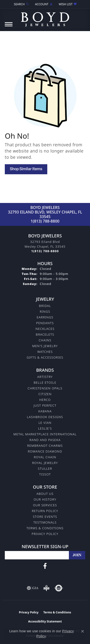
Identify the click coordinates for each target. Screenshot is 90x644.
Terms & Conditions (45, 528)
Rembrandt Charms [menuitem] (45, 446)
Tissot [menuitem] (45, 474)
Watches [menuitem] (45, 352)
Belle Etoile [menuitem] (45, 382)
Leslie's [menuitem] (45, 428)
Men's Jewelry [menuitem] (45, 346)
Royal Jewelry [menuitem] (45, 463)
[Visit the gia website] (33, 588)
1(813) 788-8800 (45, 221)
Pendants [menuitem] (45, 323)
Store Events (45, 517)
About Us (45, 494)
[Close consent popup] (83, 631)
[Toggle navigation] (9, 27)
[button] (21, 4)
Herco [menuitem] (45, 400)
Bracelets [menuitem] (45, 334)
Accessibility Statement (45, 621)
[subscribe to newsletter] (77, 555)
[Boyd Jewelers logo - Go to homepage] (45, 18)
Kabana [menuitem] (45, 411)
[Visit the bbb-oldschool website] (46, 588)
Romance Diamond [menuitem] (45, 451)
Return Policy (45, 511)
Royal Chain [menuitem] (45, 457)
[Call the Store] (45, 251)
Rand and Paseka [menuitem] (45, 440)
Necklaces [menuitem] (45, 329)
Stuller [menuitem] (45, 469)
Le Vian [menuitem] (45, 423)
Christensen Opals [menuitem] (45, 388)
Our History (45, 499)
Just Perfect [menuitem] (45, 405)
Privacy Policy (45, 534)
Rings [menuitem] (45, 311)
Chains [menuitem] (45, 340)
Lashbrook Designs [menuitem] (45, 417)
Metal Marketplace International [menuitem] (45, 434)
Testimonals (45, 522)
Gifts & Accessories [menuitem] (45, 357)
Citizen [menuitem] (45, 394)
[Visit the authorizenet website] (59, 588)
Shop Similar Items (26, 169)
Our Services (45, 505)
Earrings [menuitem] (45, 317)
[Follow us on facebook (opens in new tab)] (45, 566)
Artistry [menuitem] (45, 377)
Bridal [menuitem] (45, 306)
